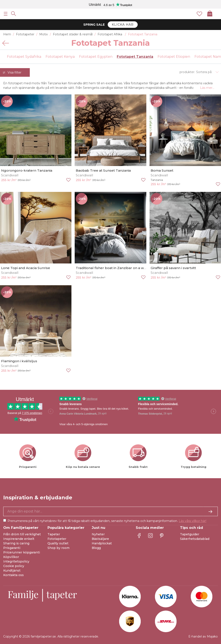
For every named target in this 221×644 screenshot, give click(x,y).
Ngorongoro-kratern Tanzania (27, 170)
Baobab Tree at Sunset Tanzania (103, 170)
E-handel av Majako (203, 636)
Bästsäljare (100, 539)
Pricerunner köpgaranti (22, 552)
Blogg (96, 548)
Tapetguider (190, 534)
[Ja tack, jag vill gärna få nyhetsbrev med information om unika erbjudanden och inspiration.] (110, 511)
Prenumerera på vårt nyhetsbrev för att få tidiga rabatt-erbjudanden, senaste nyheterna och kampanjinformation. (107, 521)
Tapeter (54, 534)
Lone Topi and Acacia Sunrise (26, 268)
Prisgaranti (12, 548)
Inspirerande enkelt (19, 539)
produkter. (187, 72)
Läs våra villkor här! (193, 521)
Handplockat (102, 543)
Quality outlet (58, 543)
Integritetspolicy (16, 561)
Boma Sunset (162, 170)
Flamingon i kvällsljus (19, 361)
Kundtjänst (12, 570)
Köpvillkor (11, 557)
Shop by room (58, 548)
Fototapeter (57, 539)
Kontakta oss (13, 575)
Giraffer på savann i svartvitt (173, 268)
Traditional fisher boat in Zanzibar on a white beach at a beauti (128, 268)
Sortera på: (204, 72)
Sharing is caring (16, 543)
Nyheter (98, 534)
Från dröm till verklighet (22, 534)
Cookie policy (14, 566)
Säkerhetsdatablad (195, 539)
